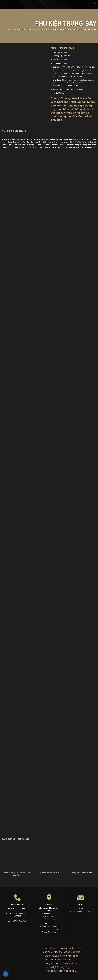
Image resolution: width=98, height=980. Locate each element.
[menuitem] (80, 4)
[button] (95, 4)
